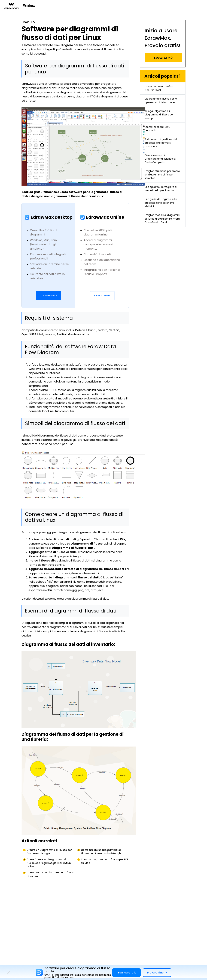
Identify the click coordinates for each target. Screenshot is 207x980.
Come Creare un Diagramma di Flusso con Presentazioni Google (105, 853)
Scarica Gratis (127, 973)
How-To (29, 23)
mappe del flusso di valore (61, 97)
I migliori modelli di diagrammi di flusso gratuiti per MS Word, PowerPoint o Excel (159, 254)
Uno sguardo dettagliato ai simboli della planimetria (161, 214)
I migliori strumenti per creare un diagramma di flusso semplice (161, 195)
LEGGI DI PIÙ (163, 58)
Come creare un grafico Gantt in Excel (161, 89)
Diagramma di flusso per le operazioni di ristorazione (162, 106)
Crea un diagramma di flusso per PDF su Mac (105, 865)
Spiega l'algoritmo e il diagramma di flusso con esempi (162, 125)
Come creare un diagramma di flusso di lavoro (49, 880)
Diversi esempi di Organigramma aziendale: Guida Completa (163, 177)
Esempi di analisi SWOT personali (160, 141)
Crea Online (102, 296)
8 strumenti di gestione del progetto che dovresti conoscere (162, 158)
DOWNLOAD (49, 296)
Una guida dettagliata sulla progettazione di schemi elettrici (159, 233)
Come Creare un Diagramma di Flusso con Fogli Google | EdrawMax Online (50, 867)
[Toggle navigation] (204, 6)
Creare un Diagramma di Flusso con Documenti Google (50, 853)
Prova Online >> (157, 973)
